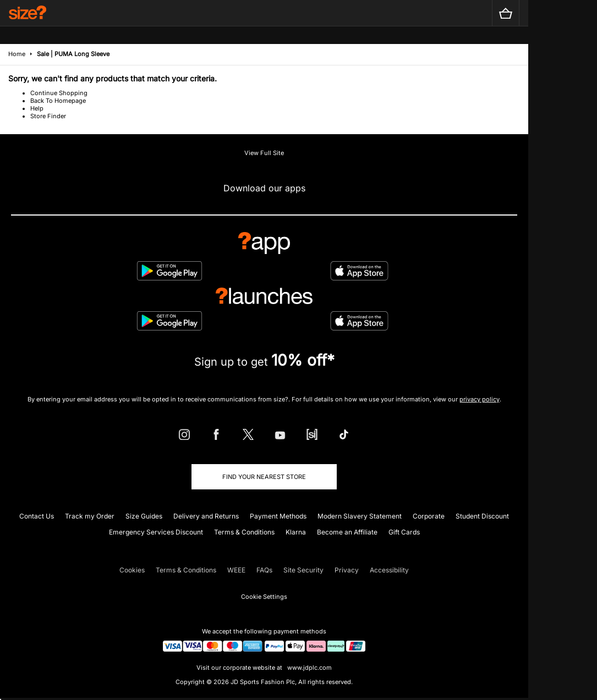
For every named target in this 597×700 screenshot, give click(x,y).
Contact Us (37, 516)
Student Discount (482, 516)
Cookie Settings (264, 597)
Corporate (429, 516)
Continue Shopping (59, 93)
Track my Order (90, 516)
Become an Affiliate (347, 532)
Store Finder (48, 116)
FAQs (264, 570)
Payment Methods (278, 516)
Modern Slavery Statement (360, 516)
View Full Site (264, 153)
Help (37, 108)
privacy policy (480, 399)
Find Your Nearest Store (264, 477)
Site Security (303, 570)
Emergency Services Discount (156, 532)
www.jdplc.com (309, 668)
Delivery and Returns (206, 516)
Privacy (347, 570)
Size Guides (144, 516)
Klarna (296, 532)
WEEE (236, 570)
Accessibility (389, 570)
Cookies (132, 570)
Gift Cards (404, 532)
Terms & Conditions (244, 532)
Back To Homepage (58, 101)
